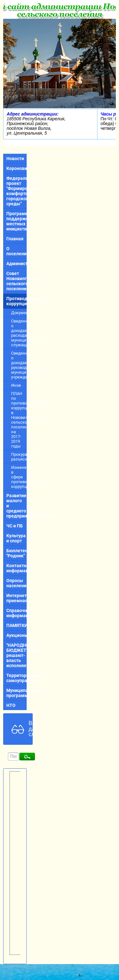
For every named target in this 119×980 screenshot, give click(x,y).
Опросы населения (17, 583)
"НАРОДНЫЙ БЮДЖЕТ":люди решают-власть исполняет (17, 655)
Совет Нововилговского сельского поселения (17, 281)
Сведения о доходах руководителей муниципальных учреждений (19, 365)
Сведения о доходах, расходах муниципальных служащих (19, 333)
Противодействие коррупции (17, 301)
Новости (15, 159)
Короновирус (17, 168)
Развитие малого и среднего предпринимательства (17, 506)
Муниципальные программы (17, 693)
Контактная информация (17, 568)
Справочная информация (17, 613)
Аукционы (17, 635)
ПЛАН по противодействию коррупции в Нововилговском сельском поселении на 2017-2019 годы (19, 420)
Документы (19, 313)
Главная (15, 239)
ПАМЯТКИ (17, 625)
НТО (11, 705)
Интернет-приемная (17, 598)
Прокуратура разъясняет (19, 457)
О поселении (17, 251)
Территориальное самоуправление (17, 678)
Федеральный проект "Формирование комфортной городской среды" (17, 191)
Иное (16, 385)
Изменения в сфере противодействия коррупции (19, 477)
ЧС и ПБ (15, 526)
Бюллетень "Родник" (17, 553)
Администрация (17, 264)
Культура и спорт (16, 538)
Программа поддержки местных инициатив (17, 221)
